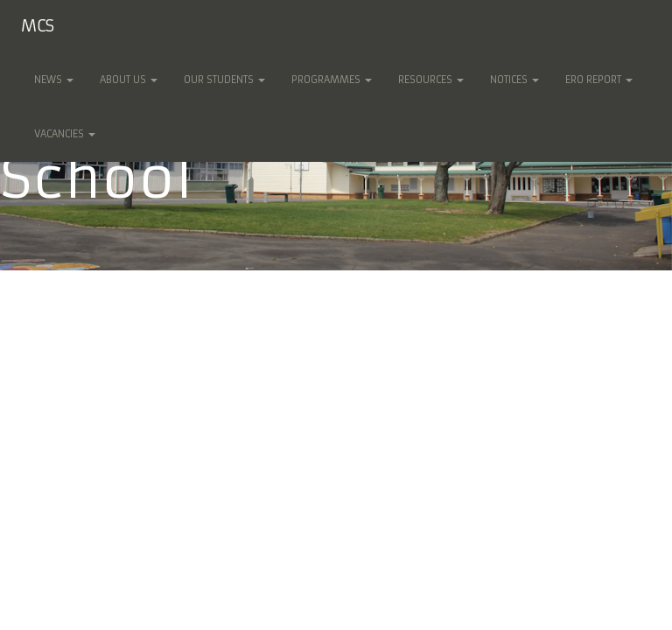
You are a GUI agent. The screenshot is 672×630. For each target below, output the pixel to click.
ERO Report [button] (599, 80)
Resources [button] (431, 80)
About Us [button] (129, 80)
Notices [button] (514, 80)
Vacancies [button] (65, 134)
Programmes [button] (332, 80)
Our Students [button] (224, 80)
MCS (38, 26)
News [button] (54, 80)
